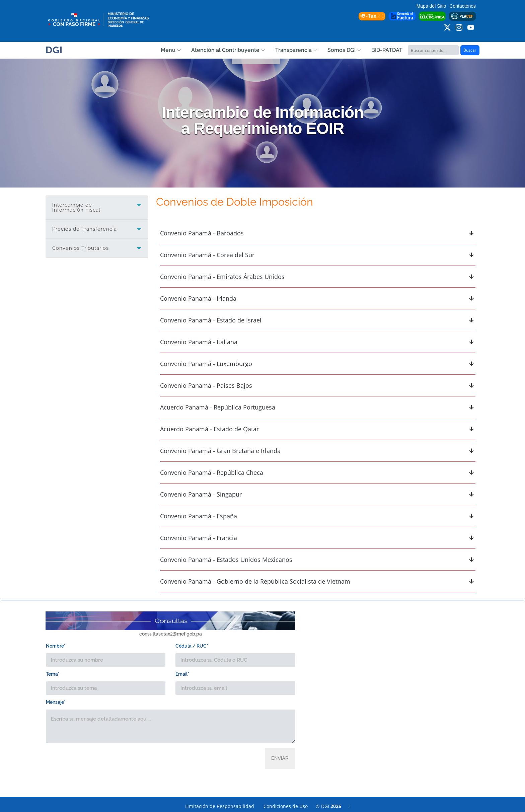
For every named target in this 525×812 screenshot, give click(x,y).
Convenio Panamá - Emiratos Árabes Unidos (318, 277)
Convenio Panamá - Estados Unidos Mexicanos (318, 560)
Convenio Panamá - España (318, 516)
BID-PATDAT (387, 50)
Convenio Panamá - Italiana (318, 342)
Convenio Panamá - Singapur (318, 494)
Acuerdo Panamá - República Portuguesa (318, 407)
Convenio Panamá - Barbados (318, 233)
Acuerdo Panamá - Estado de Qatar (318, 429)
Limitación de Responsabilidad (220, 806)
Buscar (470, 50)
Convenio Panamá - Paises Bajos (318, 385)
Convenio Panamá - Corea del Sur (318, 255)
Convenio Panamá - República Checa (318, 472)
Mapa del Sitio (431, 6)
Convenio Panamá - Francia (318, 538)
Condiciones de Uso (286, 806)
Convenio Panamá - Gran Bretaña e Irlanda (318, 451)
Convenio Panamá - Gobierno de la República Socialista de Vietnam (318, 581)
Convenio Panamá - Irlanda (318, 298)
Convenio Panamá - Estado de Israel (318, 320)
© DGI (333, 806)
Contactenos (463, 6)
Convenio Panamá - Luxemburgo (318, 364)
